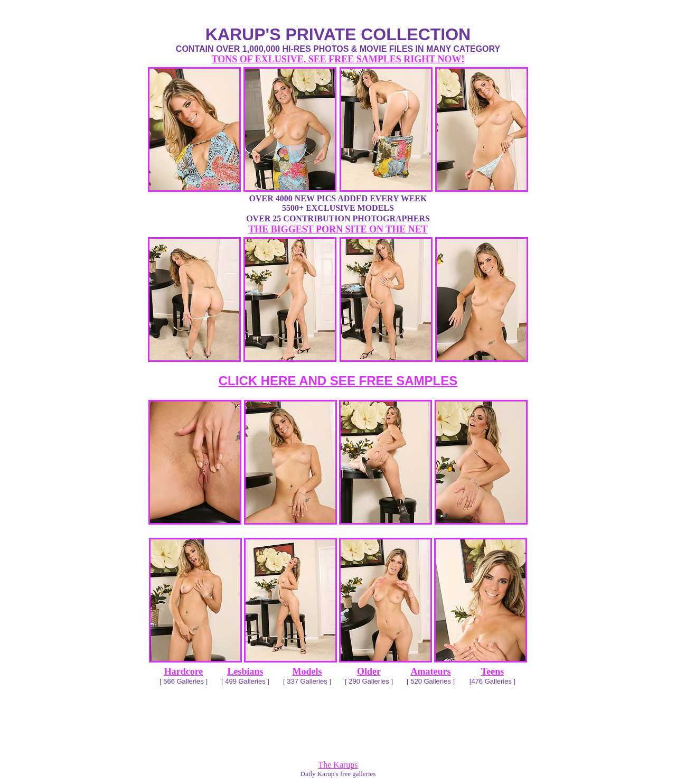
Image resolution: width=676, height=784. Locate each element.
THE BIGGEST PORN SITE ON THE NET (338, 229)
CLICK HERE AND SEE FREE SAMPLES (338, 381)
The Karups (338, 765)
